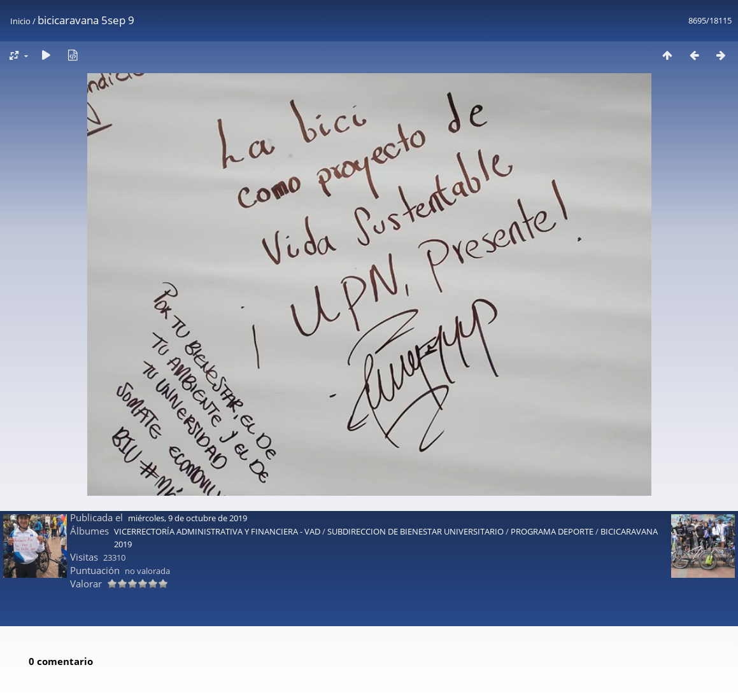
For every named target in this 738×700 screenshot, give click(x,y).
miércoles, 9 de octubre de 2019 (188, 473)
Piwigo (401, 685)
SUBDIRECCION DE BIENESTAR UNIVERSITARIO (415, 486)
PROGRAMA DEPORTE (552, 486)
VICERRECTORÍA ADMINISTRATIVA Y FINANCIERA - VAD (217, 486)
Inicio (20, 21)
